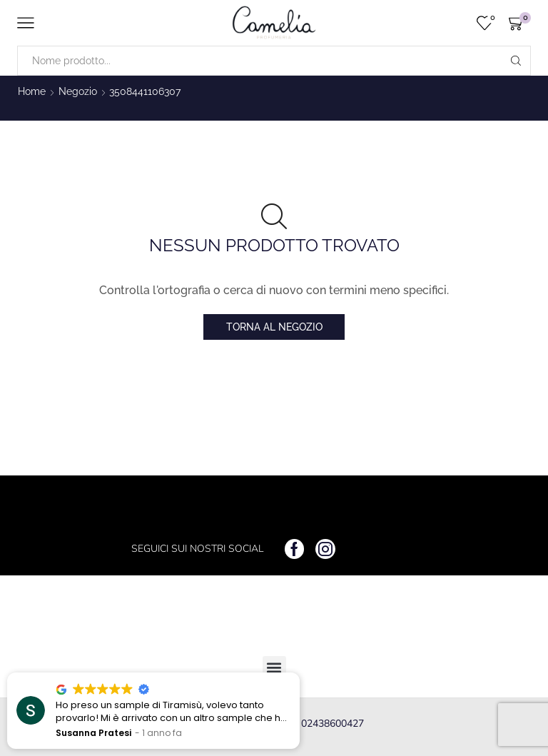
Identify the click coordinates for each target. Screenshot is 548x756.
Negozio (78, 91)
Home (32, 91)
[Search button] (516, 61)
